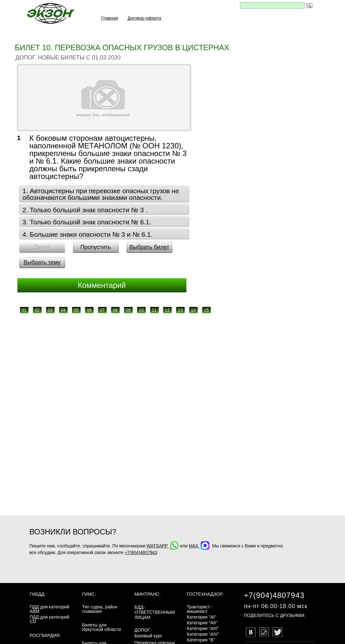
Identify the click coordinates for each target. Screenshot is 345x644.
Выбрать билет (149, 247)
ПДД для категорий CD (50, 619)
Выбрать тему (42, 262)
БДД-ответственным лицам (155, 612)
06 (89, 310)
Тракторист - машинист (200, 609)
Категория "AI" (202, 617)
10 (141, 310)
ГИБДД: (38, 594)
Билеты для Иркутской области (102, 627)
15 (206, 310)
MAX (199, 546)
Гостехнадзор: (205, 594)
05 (76, 310)
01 (24, 310)
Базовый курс (149, 636)
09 (128, 310)
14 (193, 310)
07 (102, 310)
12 (167, 310)
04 (63, 310)
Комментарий (102, 285)
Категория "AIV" (203, 634)
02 (37, 310)
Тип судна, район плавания (100, 609)
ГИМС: (89, 594)
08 (115, 310)
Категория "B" (201, 640)
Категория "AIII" (203, 628)
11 (154, 310)
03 (50, 310)
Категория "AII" (202, 623)
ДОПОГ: (143, 630)
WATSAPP (163, 546)
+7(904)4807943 (141, 552)
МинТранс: (148, 594)
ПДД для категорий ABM (50, 609)
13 (180, 310)
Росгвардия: (45, 635)
